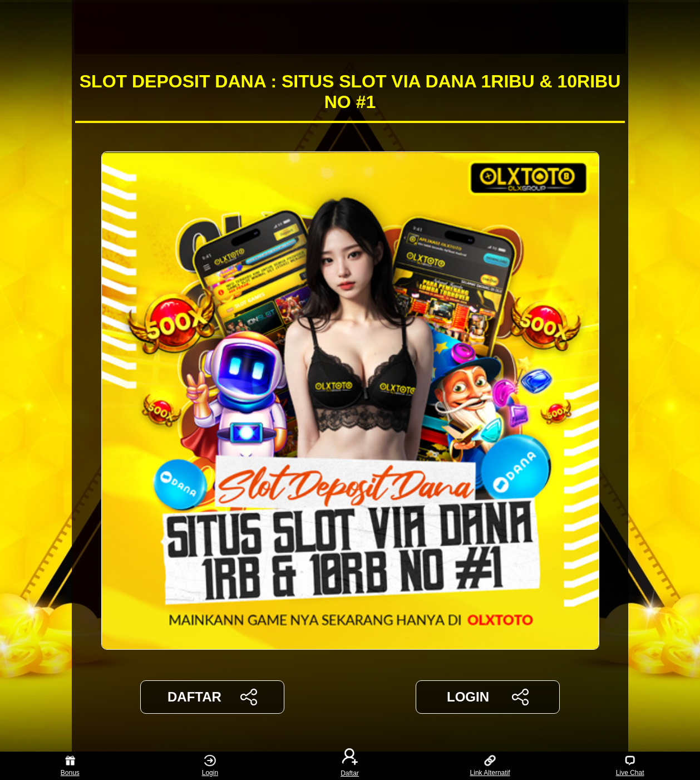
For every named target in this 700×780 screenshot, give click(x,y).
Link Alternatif (490, 766)
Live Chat (630, 766)
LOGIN (488, 697)
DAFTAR (212, 697)
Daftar (350, 766)
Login (210, 766)
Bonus (70, 766)
